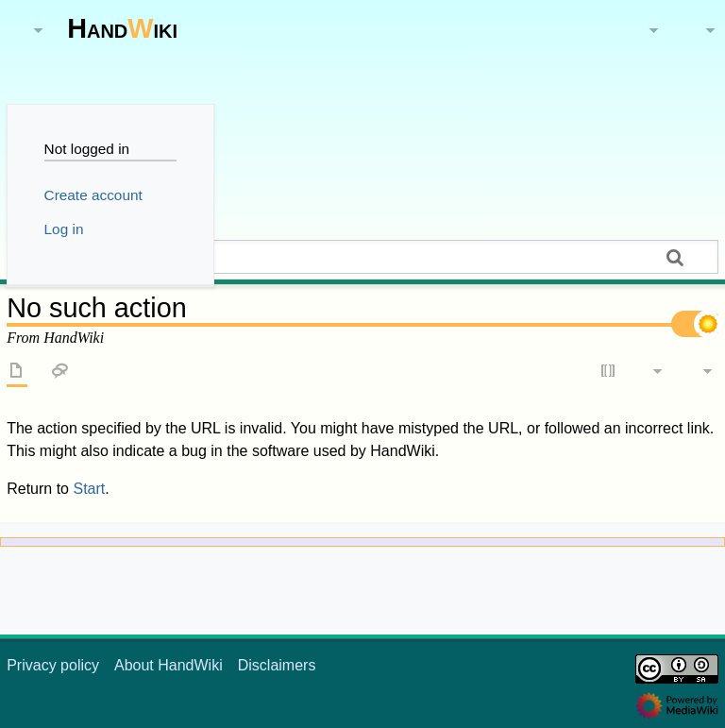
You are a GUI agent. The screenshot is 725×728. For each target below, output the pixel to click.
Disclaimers (277, 665)
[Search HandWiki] (362, 257)
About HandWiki (169, 665)
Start (89, 489)
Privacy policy (53, 665)
